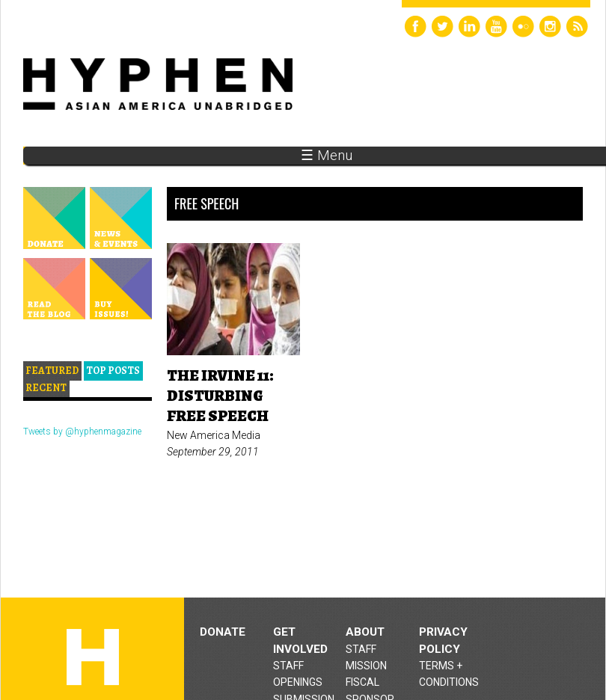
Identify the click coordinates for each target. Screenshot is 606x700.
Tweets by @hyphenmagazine (82, 432)
